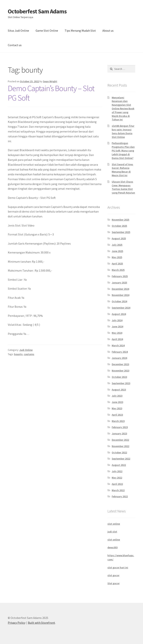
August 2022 (119, 465)
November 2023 (120, 371)
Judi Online (26, 350)
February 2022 (120, 496)
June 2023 (117, 402)
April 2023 (117, 415)
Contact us (15, 45)
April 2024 (117, 339)
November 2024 (120, 295)
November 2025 (120, 220)
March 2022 (118, 490)
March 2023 (118, 421)
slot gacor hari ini (118, 568)
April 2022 (117, 484)
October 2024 (119, 301)
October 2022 (119, 452)
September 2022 (121, 459)
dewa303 (112, 547)
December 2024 (120, 289)
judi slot (112, 532)
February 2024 (120, 352)
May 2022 (117, 478)
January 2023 (119, 433)
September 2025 (121, 232)
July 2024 (117, 320)
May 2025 (117, 257)
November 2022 (120, 446)
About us (108, 31)
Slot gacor (113, 583)
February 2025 (120, 276)
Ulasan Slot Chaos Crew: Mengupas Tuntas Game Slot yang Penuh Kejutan (123, 187)
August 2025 (119, 238)
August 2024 (119, 314)
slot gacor (113, 575)
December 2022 (120, 440)
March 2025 (118, 270)
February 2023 (120, 427)
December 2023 (120, 364)
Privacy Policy (17, 623)
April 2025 (117, 264)
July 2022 (117, 471)
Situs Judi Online (18, 31)
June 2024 (117, 326)
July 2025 (117, 245)
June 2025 (117, 251)
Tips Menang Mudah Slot (80, 31)
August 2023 (119, 390)
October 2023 (119, 377)
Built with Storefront (42, 623)
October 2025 (119, 226)
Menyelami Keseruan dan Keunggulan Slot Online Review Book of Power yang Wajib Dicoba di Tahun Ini (123, 109)
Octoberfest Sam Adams (37, 11)
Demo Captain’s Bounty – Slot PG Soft (51, 93)
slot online (114, 524)
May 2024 (117, 333)
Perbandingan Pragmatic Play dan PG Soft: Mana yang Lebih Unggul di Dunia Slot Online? (123, 150)
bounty (18, 354)
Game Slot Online (47, 31)
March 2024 (118, 345)
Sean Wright (50, 81)
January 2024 (119, 358)
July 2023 (117, 396)
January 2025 (119, 283)
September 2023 (121, 383)
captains (29, 354)
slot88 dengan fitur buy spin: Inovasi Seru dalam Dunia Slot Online (123, 131)
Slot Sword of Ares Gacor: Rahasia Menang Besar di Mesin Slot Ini (122, 170)
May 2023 (117, 408)
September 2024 (121, 308)
